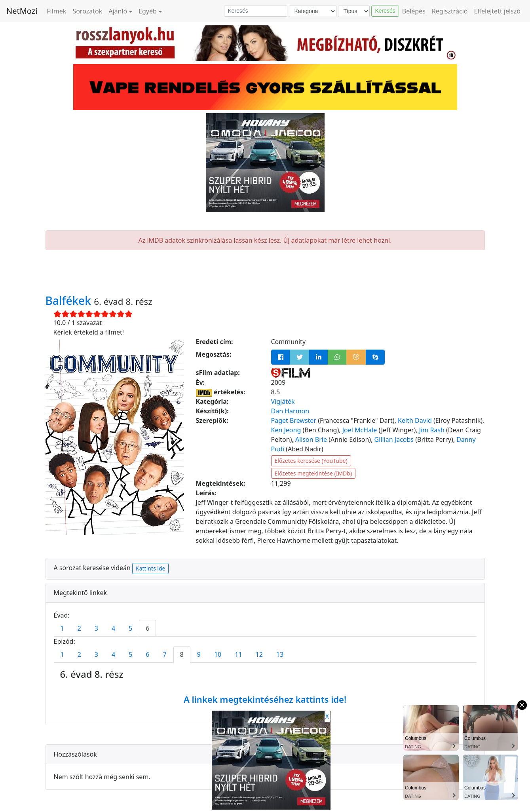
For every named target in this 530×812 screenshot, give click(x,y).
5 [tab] (130, 628)
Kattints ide (150, 568)
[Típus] (354, 11)
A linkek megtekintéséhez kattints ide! (265, 699)
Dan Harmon (290, 411)
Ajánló (118, 11)
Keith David (415, 420)
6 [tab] (147, 628)
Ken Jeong (286, 430)
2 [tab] (79, 628)
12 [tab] (259, 654)
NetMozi (22, 11)
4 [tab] (113, 628)
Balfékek (70, 300)
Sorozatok (87, 11)
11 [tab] (238, 654)
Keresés (385, 11)
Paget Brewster (294, 420)
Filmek (56, 11)
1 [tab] (62, 628)
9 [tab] (199, 654)
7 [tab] (164, 654)
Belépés (414, 11)
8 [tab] (182, 654)
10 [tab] (218, 654)
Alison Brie (311, 439)
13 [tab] (280, 654)
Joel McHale (360, 430)
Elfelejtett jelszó (498, 11)
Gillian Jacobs (394, 439)
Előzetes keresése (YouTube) (311, 461)
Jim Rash (432, 430)
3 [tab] (96, 628)
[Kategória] (313, 11)
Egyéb (148, 11)
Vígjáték (283, 401)
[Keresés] (256, 11)
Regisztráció (450, 11)
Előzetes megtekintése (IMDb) (313, 473)
